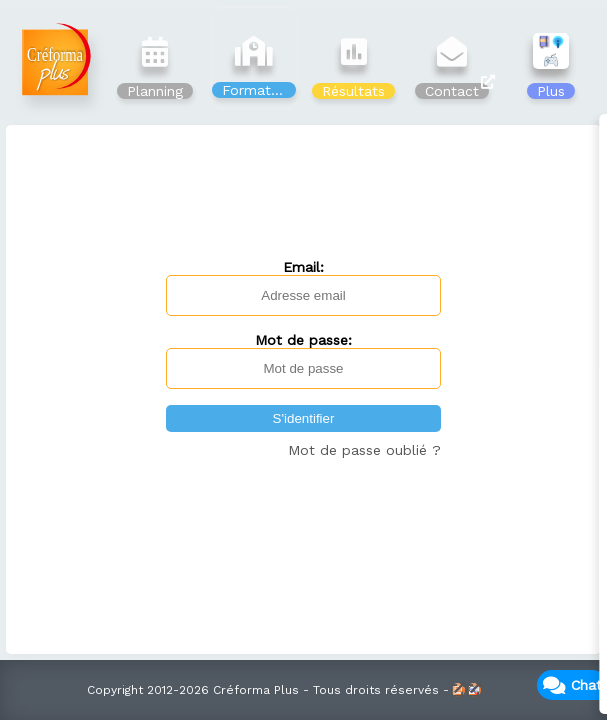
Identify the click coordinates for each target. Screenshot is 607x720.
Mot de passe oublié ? (364, 450)
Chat (586, 685)
